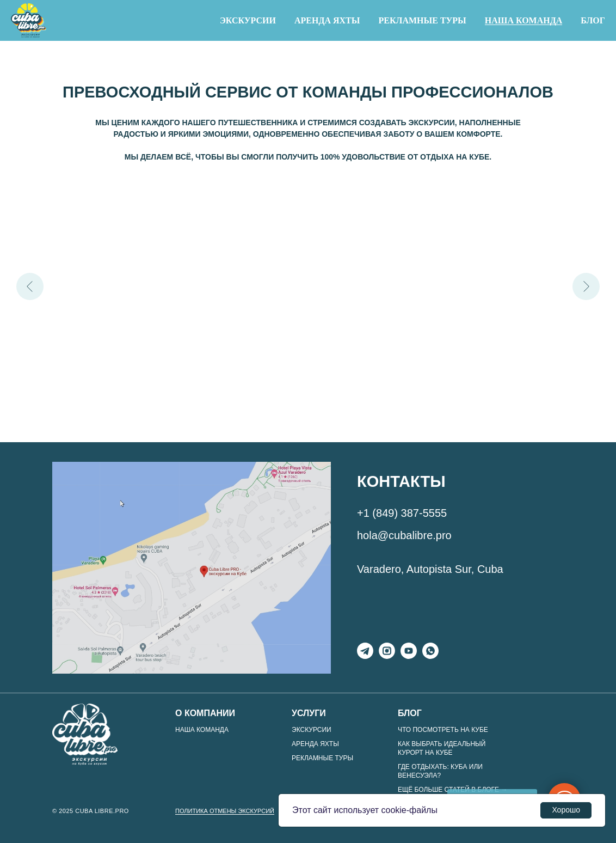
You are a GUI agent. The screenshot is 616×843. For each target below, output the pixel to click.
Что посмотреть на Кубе (443, 730)
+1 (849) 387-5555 (402, 513)
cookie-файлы (409, 810)
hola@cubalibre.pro (404, 535)
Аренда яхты (327, 20)
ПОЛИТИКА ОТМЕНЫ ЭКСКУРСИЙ (225, 811)
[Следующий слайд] (586, 286)
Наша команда (523, 20)
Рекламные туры (422, 20)
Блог (593, 20)
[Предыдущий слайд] (30, 286)
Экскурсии (248, 20)
